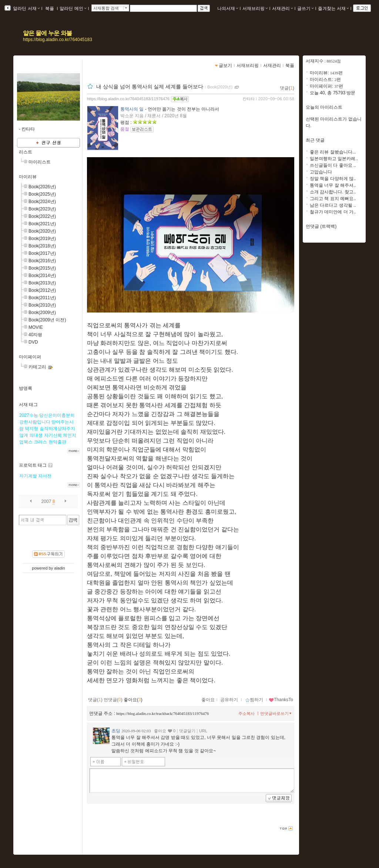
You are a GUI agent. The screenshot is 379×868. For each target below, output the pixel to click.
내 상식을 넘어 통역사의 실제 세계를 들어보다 (150, 87)
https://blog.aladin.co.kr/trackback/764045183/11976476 (162, 713)
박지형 (31, 429)
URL (203, 731)
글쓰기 (305, 9)
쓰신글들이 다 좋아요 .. (333, 165)
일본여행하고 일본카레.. (334, 159)
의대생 (36, 435)
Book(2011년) (42, 298)
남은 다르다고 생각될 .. (333, 205)
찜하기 (254, 700)
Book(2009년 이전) (47, 320)
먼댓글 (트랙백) (321, 226)
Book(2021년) (42, 224)
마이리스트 (40, 162)
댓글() (287, 88)
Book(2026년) (42, 187)
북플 (50, 9)
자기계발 (28, 476)
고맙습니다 (321, 172)
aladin (59, 568)
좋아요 (208, 700)
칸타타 (249, 99)
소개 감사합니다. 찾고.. (333, 192)
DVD (33, 342)
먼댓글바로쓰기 (276, 713)
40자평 (35, 335)
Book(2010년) (42, 305)
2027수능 (29, 415)
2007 (46, 501)
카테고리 (37, 367)
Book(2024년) (42, 202)
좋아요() (133, 700)
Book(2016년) (42, 261)
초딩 (116, 731)
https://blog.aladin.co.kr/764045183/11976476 (128, 99)
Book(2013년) (42, 283)
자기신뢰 (53, 435)
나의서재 (228, 9)
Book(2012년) (42, 290)
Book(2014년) (42, 276)
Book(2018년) (42, 246)
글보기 (225, 65)
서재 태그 (28, 405)
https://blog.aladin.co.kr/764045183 (58, 40)
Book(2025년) (42, 194)
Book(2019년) (42, 239)
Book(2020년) (42, 231)
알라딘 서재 (26, 9)
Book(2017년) (42, 253)
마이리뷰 (28, 177)
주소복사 (246, 713)
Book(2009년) (42, 313)
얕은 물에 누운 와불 (48, 33)
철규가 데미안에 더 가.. (333, 212)
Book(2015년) (42, 268)
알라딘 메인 (73, 9)
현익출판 (57, 442)
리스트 (26, 152)
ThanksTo (281, 700)
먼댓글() (113, 700)
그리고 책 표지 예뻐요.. (333, 199)
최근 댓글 (315, 140)
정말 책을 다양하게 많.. (333, 179)
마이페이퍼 (30, 357)
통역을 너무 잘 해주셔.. (333, 185)
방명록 (26, 388)
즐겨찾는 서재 (333, 9)
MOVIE (36, 327)
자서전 (45, 476)
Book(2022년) (42, 216)
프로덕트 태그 (33, 465)
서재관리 (282, 9)
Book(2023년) (42, 209)
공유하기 (229, 700)
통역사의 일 (132, 109)
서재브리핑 (255, 9)
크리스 (40, 442)
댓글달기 (187, 731)
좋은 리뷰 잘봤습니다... (333, 152)
